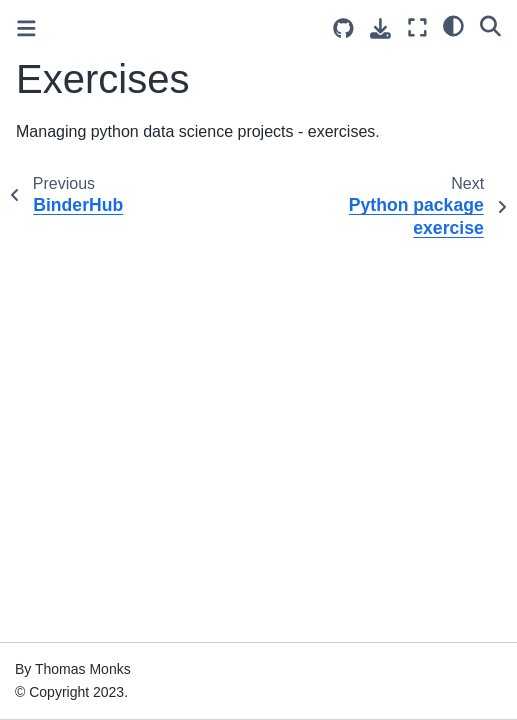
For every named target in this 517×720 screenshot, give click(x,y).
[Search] (490, 25)
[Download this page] (380, 28)
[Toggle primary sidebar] (26, 28)
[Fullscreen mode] (417, 27)
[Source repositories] (343, 28)
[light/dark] (453, 25)
